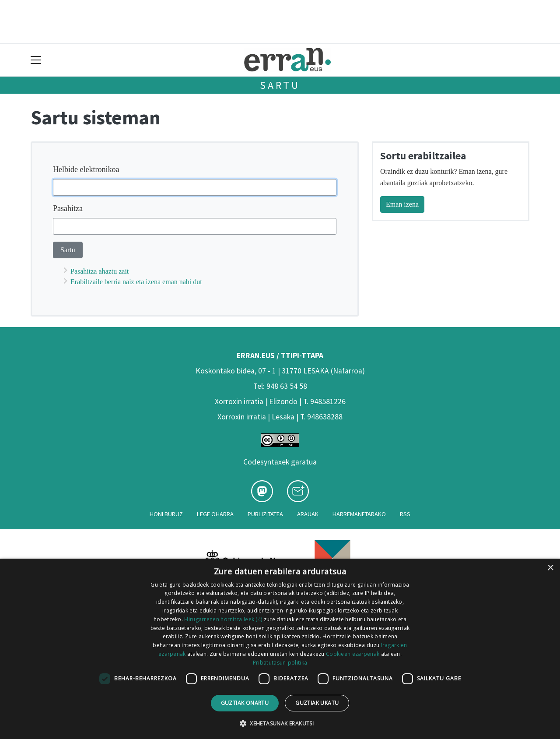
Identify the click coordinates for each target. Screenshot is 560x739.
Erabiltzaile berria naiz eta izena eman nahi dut (136, 282)
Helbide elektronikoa (86, 169)
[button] (280, 723)
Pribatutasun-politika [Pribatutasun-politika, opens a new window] (280, 663)
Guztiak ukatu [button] (317, 703)
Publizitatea (265, 514)
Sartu (280, 85)
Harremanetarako (359, 514)
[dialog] (280, 649)
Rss (405, 514)
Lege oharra (215, 514)
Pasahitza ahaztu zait (100, 271)
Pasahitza (68, 208)
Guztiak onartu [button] (245, 703)
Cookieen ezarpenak (353, 654)
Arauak (308, 514)
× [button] (550, 568)
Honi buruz (166, 514)
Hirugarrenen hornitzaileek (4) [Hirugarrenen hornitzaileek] (223, 619)
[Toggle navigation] (36, 60)
